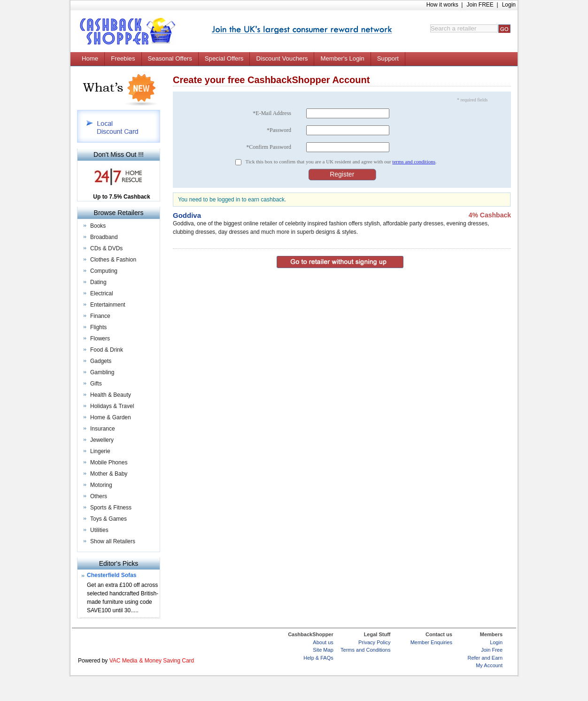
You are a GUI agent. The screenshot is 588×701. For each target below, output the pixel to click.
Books (98, 226)
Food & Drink (107, 350)
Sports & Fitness (111, 508)
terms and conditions (414, 162)
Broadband (104, 237)
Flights (98, 327)
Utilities (99, 530)
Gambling (102, 372)
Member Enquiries (431, 642)
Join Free (492, 650)
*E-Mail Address (272, 113)
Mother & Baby (109, 474)
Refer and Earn (485, 658)
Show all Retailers (113, 541)
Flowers (100, 339)
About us (323, 642)
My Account (489, 665)
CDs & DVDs (106, 248)
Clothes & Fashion (113, 260)
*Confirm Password (269, 147)
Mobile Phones (109, 462)
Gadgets (101, 361)
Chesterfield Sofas (112, 575)
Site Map (323, 650)
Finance (100, 316)
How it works (442, 5)
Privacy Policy (374, 642)
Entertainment (108, 305)
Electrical (102, 293)
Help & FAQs (318, 658)
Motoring (101, 485)
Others (99, 496)
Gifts (96, 384)
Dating (98, 282)
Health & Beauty (111, 395)
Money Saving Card (169, 661)
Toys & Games (108, 519)
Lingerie (100, 451)
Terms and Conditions (365, 650)
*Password (279, 130)
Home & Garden (111, 417)
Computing (104, 271)
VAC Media (124, 661)
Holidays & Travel (112, 406)
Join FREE (480, 5)
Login (509, 5)
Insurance (103, 429)
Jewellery (102, 440)
